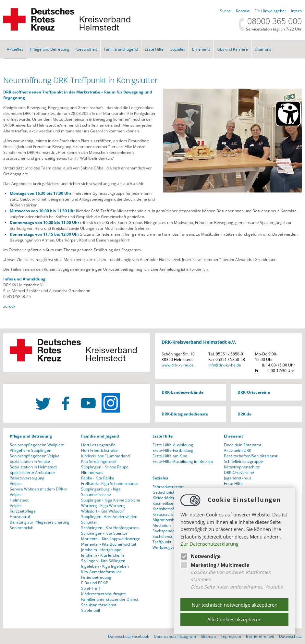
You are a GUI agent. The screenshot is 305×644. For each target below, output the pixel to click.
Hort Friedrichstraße (99, 450)
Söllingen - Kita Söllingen (103, 561)
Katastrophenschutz (242, 467)
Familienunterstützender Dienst (110, 599)
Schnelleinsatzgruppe (243, 461)
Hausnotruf (20, 517)
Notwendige (201, 556)
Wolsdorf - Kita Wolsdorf (103, 511)
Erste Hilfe (154, 49)
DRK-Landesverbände (183, 392)
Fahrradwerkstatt (168, 487)
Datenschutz (290, 636)
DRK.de (244, 414)
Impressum (231, 636)
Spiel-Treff (91, 588)
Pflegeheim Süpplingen (30, 450)
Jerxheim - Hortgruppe (101, 550)
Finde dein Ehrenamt (243, 445)
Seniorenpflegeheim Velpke (35, 456)
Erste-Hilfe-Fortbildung (173, 450)
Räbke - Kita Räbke (98, 478)
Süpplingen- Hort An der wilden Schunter (109, 519)
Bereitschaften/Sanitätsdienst (251, 456)
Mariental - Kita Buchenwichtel (109, 544)
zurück (9, 306)
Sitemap (208, 636)
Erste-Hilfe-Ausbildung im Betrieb (183, 461)
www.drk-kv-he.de (178, 365)
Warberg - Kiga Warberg (103, 506)
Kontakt (243, 11)
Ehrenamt (201, 49)
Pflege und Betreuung (50, 49)
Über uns (263, 49)
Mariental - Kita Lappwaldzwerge (111, 539)
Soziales (178, 49)
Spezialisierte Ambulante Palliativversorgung (32, 475)
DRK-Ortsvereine (254, 392)
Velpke (16, 483)
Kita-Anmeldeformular (101, 572)
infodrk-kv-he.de (225, 365)
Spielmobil (91, 610)
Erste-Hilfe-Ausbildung (173, 445)
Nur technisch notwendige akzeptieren (235, 605)
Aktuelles (15, 49)
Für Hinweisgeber (270, 11)
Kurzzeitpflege (23, 511)
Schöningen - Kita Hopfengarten (110, 528)
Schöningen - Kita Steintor (104, 533)
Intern (296, 11)
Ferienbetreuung (96, 577)
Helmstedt (19, 500)
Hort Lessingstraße (98, 445)
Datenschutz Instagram (175, 636)
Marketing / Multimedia (215, 565)
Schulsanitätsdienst (99, 605)
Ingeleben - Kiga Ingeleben (105, 566)
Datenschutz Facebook (128, 636)
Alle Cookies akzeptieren (234, 619)
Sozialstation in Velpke (30, 461)
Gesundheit (87, 49)
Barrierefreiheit (260, 636)
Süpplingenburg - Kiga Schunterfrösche (101, 492)
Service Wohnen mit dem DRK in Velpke (39, 492)
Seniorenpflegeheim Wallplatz (37, 445)
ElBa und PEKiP (95, 583)
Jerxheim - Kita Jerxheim (103, 555)
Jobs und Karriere (232, 49)
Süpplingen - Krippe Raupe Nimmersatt (105, 470)
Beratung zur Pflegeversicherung (40, 522)
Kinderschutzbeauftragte (104, 594)
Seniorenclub (22, 528)
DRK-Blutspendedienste (185, 414)
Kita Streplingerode (98, 461)
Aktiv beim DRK (238, 450)
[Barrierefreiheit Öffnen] (288, 114)
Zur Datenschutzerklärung (209, 544)
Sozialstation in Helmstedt (33, 467)
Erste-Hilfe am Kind (170, 456)
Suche (226, 11)
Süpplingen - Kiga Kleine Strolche (111, 500)
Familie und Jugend (121, 49)
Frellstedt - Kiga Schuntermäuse (110, 483)
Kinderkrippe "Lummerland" (106, 456)
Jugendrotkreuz (238, 478)
